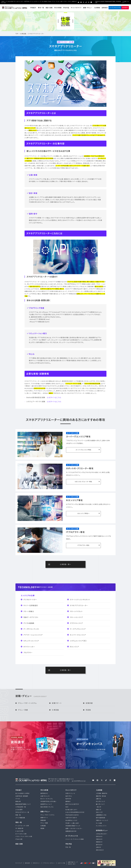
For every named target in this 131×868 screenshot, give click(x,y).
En (82, 863)
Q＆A (67, 807)
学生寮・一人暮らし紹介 (72, 823)
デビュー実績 (22, 710)
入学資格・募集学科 (102, 793)
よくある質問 (19, 810)
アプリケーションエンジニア (32, 635)
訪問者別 (105, 8)
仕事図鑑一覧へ (60, 564)
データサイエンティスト (30, 629)
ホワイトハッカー (28, 647)
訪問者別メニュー (102, 830)
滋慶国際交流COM (71, 831)
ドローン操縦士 (28, 611)
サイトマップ (19, 863)
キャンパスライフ (76, 8)
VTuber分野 (19, 839)
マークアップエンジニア (77, 629)
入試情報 (97, 8)
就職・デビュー (88, 8)
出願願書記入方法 (101, 815)
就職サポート (56, 703)
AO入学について (101, 801)
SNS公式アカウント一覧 (22, 812)
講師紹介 (68, 801)
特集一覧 (18, 815)
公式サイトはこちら (54, 397)
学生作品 (66, 8)
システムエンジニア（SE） (77, 641)
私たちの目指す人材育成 (22, 793)
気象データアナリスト (30, 617)
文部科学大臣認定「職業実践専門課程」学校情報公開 (108, 2)
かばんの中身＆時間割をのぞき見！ (75, 812)
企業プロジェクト (45, 796)
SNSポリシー (37, 863)
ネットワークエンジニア (77, 635)
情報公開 (18, 801)
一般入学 (99, 807)
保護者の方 (99, 842)
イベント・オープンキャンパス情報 (75, 839)
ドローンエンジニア (75, 617)
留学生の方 (99, 845)
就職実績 (88, 703)
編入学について (100, 804)
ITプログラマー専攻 (89, 545)
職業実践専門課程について (23, 804)
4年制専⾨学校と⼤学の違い (48, 801)
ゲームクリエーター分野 (22, 826)
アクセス (18, 799)
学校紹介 (33, 8)
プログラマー (27, 653)
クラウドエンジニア (75, 623)
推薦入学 (99, 810)
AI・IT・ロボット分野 (21, 834)
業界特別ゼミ (44, 793)
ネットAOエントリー (101, 826)
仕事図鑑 (23, 34)
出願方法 (99, 799)
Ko (94, 863)
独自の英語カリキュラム (47, 807)
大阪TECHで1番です (71, 818)
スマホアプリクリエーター (78, 606)
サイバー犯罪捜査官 (29, 606)
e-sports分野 (19, 831)
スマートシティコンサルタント (79, 600)
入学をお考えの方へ (102, 834)
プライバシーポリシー (49, 863)
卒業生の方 (99, 839)
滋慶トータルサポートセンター (74, 828)
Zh (90, 863)
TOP (17, 34)
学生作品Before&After (72, 815)
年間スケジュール (70, 793)
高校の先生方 (100, 850)
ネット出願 (99, 823)
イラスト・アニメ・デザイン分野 (24, 836)
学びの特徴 (58, 8)
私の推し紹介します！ (72, 810)
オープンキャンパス (115, 8)
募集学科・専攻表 (101, 796)
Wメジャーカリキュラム (47, 799)
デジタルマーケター (29, 600)
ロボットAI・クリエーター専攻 (87, 482)
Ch (86, 863)
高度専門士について (46, 804)
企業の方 (99, 847)
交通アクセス (126, 2)
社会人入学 (99, 812)
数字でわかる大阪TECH (72, 804)
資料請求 (125, 8)
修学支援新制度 (101, 818)
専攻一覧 (41, 8)
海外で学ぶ (69, 796)
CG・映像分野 (19, 828)
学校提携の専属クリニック (73, 826)
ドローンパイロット (75, 611)
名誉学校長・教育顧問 (22, 796)
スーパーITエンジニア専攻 (88, 450)
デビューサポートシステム (26, 703)
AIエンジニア (73, 647)
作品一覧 (68, 847)
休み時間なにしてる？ (71, 820)
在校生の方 (99, 836)
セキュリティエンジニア (30, 641)
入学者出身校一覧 (21, 807)
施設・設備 (49, 8)
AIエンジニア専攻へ (89, 514)
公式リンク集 (61, 863)
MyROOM (68, 799)
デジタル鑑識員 (28, 623)
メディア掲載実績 (20, 818)
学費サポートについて (102, 820)
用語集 (87, 710)
